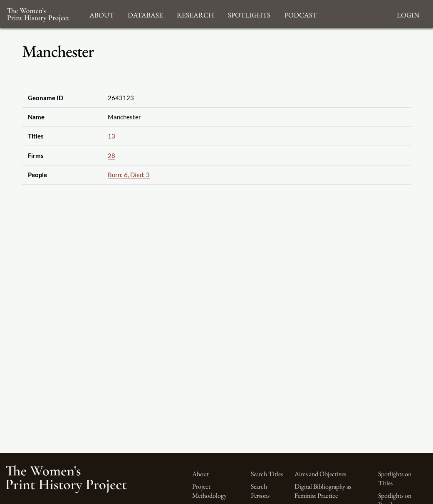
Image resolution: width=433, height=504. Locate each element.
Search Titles (267, 474)
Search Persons (260, 491)
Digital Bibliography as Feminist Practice (323, 491)
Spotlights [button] (249, 14)
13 (111, 136)
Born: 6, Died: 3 (129, 175)
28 (111, 156)
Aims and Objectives (320, 474)
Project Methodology (209, 491)
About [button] (102, 14)
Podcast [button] (301, 14)
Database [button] (145, 14)
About (200, 474)
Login (408, 14)
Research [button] (195, 14)
